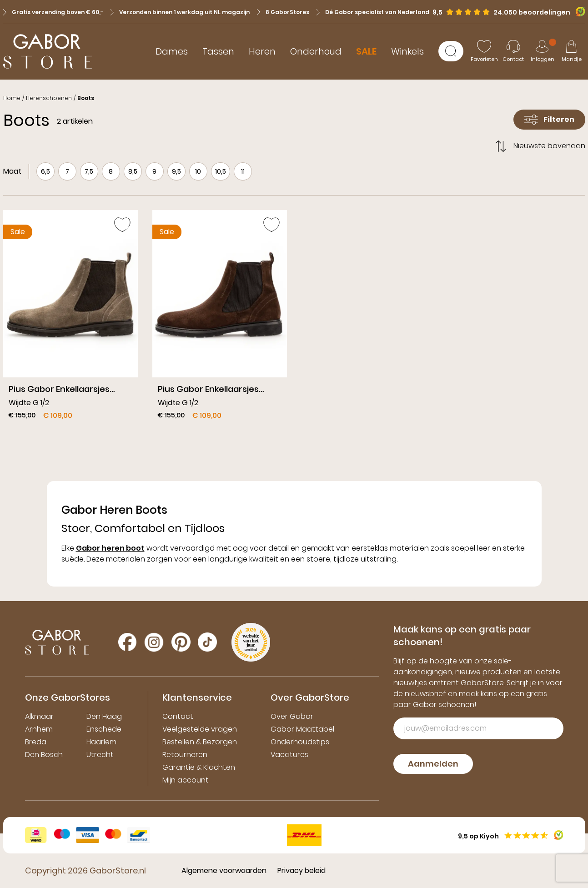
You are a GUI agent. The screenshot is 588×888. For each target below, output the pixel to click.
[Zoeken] (451, 51)
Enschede (104, 729)
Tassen (218, 51)
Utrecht (100, 755)
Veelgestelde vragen (200, 729)
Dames (172, 51)
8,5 (133, 171)
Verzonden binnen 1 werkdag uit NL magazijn (180, 12)
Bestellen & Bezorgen (200, 742)
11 (243, 171)
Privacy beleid (302, 870)
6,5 (45, 171)
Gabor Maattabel (302, 729)
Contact (178, 716)
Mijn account (186, 780)
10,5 (221, 171)
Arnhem (39, 729)
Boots (86, 98)
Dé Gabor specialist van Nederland (373, 12)
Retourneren (185, 755)
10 (198, 171)
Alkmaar (39, 716)
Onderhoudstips (300, 742)
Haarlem (101, 742)
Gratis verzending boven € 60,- (53, 12)
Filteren (549, 119)
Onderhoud (316, 51)
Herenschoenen (49, 98)
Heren (262, 51)
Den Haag (104, 716)
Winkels (407, 51)
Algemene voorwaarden (224, 870)
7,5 (89, 171)
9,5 (176, 171)
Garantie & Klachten (199, 767)
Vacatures (289, 755)
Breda (36, 742)
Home (12, 98)
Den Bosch (44, 755)
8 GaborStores (283, 12)
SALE (366, 51)
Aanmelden (433, 764)
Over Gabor (292, 716)
